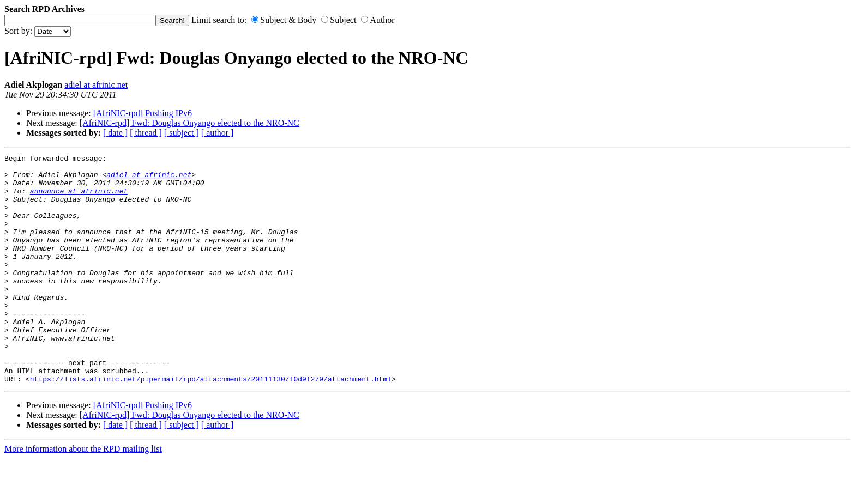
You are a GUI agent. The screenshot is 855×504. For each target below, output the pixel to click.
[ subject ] (182, 133)
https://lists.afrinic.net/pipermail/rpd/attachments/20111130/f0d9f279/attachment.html (211, 424)
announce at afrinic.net (79, 199)
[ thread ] (146, 133)
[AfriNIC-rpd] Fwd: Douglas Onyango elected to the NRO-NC (189, 123)
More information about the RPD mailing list (83, 494)
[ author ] (218, 133)
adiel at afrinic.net (96, 85)
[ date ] (115, 133)
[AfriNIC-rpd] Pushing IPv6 (143, 113)
